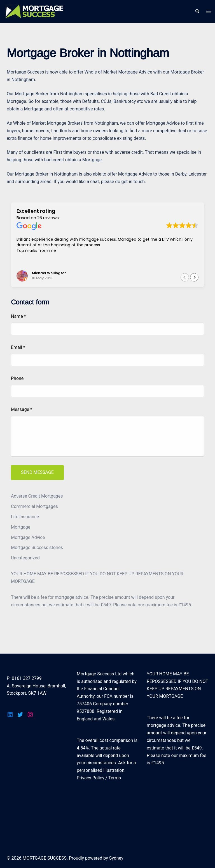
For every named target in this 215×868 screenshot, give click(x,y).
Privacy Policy (91, 778)
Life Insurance (25, 517)
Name (18, 316)
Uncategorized (25, 558)
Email (18, 347)
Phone (17, 378)
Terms (115, 778)
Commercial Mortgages (34, 506)
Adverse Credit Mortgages (37, 496)
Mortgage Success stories (37, 547)
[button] (194, 277)
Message (22, 409)
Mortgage (21, 527)
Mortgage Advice (28, 537)
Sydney (116, 858)
